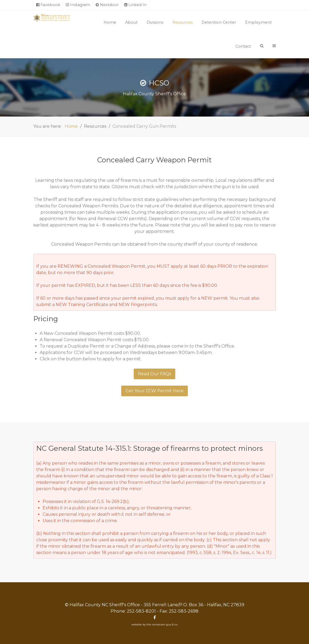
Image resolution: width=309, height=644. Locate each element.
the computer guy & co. (162, 624)
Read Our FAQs (154, 374)
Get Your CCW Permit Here (154, 391)
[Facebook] (48, 5)
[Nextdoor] (107, 5)
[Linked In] (135, 5)
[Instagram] (78, 5)
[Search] (262, 46)
